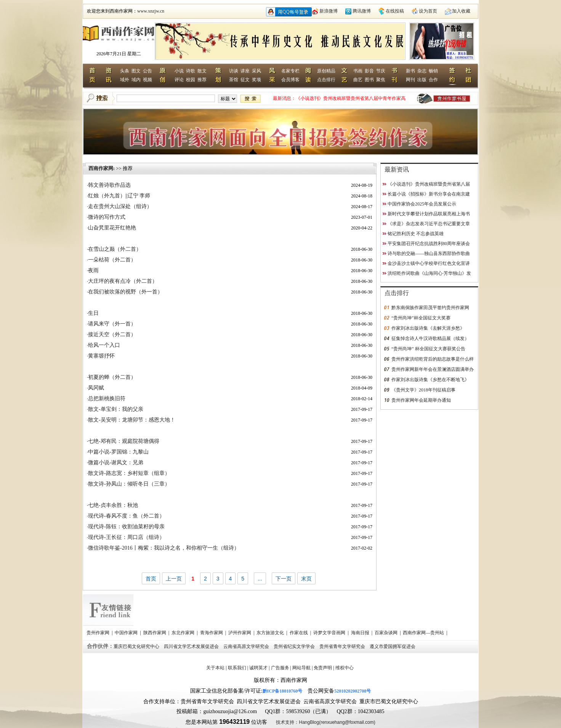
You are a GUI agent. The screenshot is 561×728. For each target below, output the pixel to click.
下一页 (284, 579)
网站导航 (301, 668)
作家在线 (299, 633)
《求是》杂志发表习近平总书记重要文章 (429, 224)
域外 (125, 80)
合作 (433, 80)
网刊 (410, 80)
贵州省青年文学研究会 (343, 646)
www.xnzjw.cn (151, 11)
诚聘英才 (258, 668)
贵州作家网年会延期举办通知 (421, 400)
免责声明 (323, 668)
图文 (136, 71)
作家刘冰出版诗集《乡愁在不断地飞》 (430, 380)
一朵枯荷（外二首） (112, 260)
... (260, 579)
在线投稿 (395, 11)
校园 (191, 80)
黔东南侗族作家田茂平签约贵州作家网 (430, 308)
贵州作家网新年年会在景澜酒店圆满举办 (433, 369)
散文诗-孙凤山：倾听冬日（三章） (129, 484)
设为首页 (428, 11)
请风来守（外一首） (112, 324)
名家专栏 (290, 71)
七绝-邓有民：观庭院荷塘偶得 (124, 441)
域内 (136, 80)
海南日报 (361, 633)
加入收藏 (461, 11)
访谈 (234, 71)
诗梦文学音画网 (330, 633)
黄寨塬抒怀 (101, 356)
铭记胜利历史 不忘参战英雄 (416, 234)
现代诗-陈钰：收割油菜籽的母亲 (126, 527)
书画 (358, 71)
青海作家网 (212, 633)
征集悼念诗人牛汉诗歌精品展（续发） (430, 338)
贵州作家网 (99, 633)
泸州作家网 (240, 633)
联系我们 (237, 668)
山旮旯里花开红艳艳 (112, 228)
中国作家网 (127, 633)
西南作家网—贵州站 (424, 633)
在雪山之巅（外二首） (115, 249)
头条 (125, 71)
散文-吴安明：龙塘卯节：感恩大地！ (132, 420)
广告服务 (280, 668)
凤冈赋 (96, 388)
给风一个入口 (104, 345)
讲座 (245, 71)
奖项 (256, 80)
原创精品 (326, 71)
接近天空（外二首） (112, 334)
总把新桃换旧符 (107, 398)
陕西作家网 (155, 633)
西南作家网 (101, 168)
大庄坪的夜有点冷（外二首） (123, 281)
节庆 (381, 71)
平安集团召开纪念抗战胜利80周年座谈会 (429, 244)
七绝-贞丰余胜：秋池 (113, 505)
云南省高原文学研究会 (247, 646)
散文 (202, 71)
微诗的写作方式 (107, 217)
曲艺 (358, 80)
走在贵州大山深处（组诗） (120, 206)
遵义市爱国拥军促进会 (393, 646)
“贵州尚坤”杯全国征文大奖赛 (421, 318)
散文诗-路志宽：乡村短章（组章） (129, 473)
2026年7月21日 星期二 (119, 54)
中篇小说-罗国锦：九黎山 (118, 452)
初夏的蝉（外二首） (112, 377)
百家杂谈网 (387, 633)
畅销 (433, 71)
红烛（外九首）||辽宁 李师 (119, 196)
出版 (422, 80)
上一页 (174, 579)
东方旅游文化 (271, 633)
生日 (93, 313)
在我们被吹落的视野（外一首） (125, 292)
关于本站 (215, 668)
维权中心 (345, 668)
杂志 (422, 71)
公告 (147, 71)
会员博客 (290, 80)
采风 (256, 71)
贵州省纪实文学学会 (295, 646)
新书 (410, 71)
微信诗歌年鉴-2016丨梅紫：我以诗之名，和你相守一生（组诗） (164, 548)
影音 (369, 71)
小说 (179, 71)
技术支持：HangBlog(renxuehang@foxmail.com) (325, 722)
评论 (179, 80)
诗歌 (191, 71)
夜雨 (93, 270)
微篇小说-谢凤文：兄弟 (116, 463)
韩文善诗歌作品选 (109, 185)
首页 (151, 579)
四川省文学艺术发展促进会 (192, 646)
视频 (147, 80)
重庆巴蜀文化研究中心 (137, 646)
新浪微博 (329, 11)
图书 (369, 80)
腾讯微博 (362, 11)
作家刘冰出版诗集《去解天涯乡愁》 (428, 328)
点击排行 (326, 80)
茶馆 (234, 80)
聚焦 (381, 80)
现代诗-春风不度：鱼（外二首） (126, 516)
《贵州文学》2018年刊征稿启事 (423, 390)
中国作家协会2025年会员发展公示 (422, 204)
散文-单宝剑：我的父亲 (116, 409)
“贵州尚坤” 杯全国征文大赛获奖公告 (428, 349)
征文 (245, 80)
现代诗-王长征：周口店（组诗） (126, 537)
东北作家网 (184, 633)
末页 (306, 579)
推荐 (202, 80)
